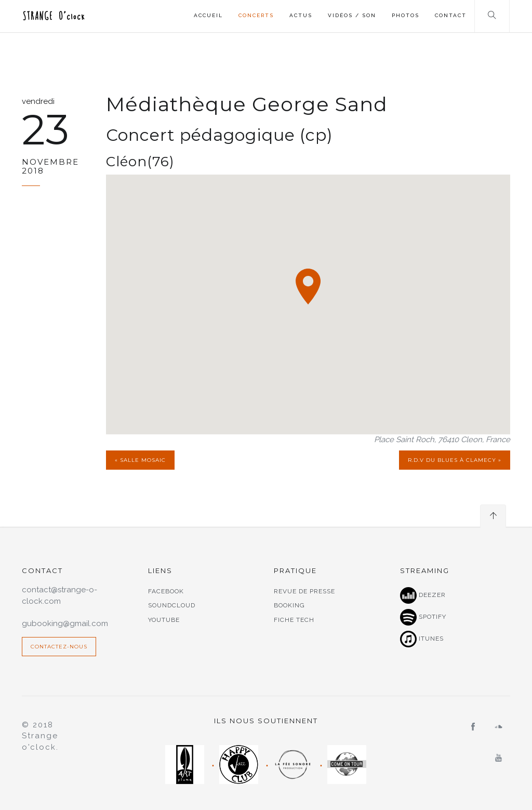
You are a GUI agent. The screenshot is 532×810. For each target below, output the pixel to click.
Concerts (256, 15)
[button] (308, 287)
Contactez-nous (59, 647)
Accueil (208, 15)
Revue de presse (304, 591)
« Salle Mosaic (140, 460)
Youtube (164, 620)
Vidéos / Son (352, 15)
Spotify (423, 617)
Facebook (166, 591)
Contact (451, 15)
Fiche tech (294, 620)
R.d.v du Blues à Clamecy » (455, 460)
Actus (301, 15)
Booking (289, 605)
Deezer (423, 595)
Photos (405, 15)
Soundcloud (172, 605)
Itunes (422, 639)
